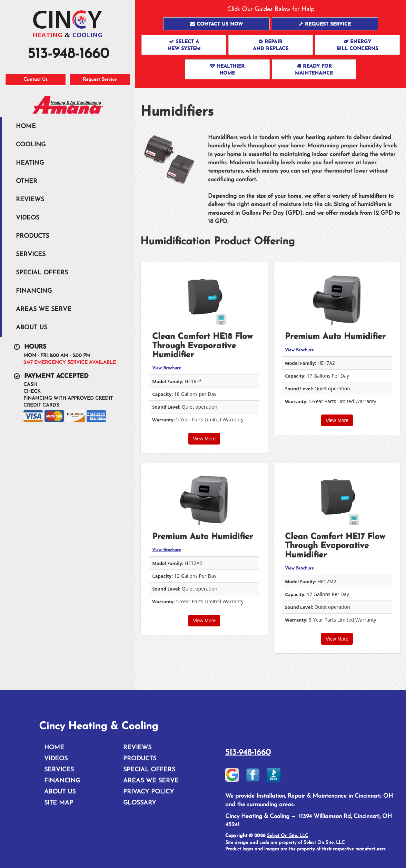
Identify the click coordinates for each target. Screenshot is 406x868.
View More (204, 439)
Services (31, 255)
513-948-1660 (248, 753)
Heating (30, 163)
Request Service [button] (100, 80)
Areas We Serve (44, 309)
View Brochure (167, 368)
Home (26, 126)
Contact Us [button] (36, 80)
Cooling (31, 145)
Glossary (140, 803)
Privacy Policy (148, 792)
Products (32, 236)
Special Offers (42, 273)
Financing (34, 291)
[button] (216, 24)
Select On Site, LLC (288, 836)
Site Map (59, 803)
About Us (32, 328)
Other (27, 181)
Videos (28, 218)
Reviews (30, 200)
